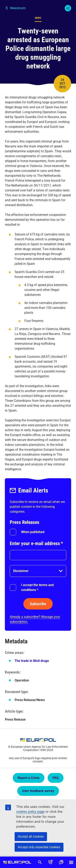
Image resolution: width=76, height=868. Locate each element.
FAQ (56, 778)
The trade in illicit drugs (32, 661)
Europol (17, 862)
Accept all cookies (31, 837)
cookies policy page (30, 812)
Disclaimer (21, 571)
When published (33, 532)
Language (61, 862)
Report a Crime (29, 778)
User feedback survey (38, 791)
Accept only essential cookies (39, 847)
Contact (50, 862)
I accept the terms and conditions (37, 587)
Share (68, 8)
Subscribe (38, 604)
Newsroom (18, 8)
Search (40, 862)
